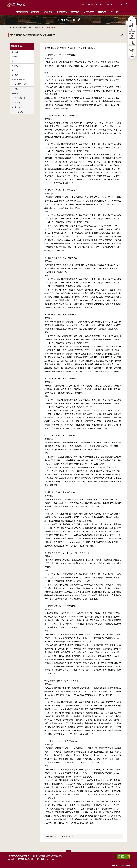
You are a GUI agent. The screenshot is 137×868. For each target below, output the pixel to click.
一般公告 (17, 107)
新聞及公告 (89, 12)
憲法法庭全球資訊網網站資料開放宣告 (47, 856)
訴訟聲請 (48, 12)
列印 (126, 35)
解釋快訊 (17, 93)
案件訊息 (15, 66)
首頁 (13, 28)
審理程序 (35, 12)
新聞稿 (14, 56)
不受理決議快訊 (19, 98)
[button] (127, 4)
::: (2, 1)
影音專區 (115, 12)
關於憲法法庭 (22, 12)
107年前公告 (18, 112)
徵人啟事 (15, 75)
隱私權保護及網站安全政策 (19, 856)
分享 (122, 35)
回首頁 (84, 4)
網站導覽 (91, 4)
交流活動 (102, 12)
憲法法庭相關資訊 (19, 80)
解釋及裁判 (62, 12)
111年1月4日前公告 (36, 28)
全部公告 (15, 52)
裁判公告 (15, 61)
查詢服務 (75, 12)
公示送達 (15, 70)
